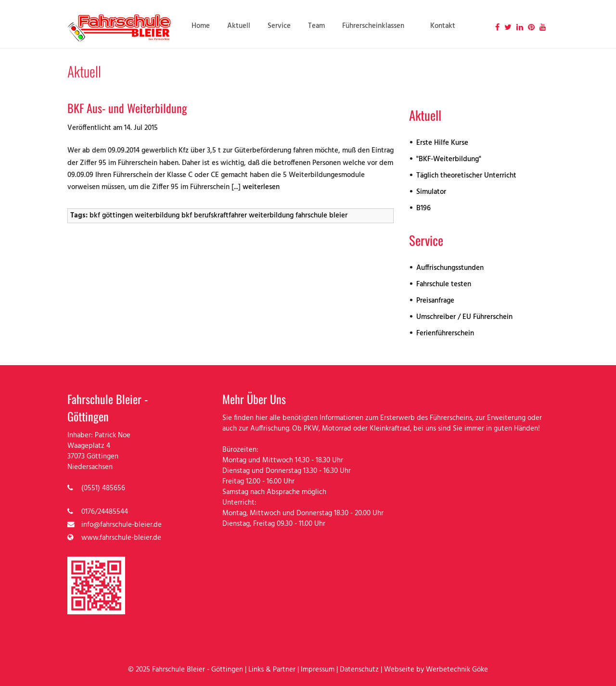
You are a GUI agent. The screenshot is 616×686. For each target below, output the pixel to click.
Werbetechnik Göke (457, 670)
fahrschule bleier (321, 216)
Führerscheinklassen (373, 26)
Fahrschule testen (444, 285)
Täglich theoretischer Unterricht (466, 176)
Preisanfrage (435, 301)
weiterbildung (157, 216)
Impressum (318, 670)
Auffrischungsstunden (450, 268)
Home (201, 26)
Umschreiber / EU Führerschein (464, 317)
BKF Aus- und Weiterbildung (127, 108)
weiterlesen (261, 187)
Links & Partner (272, 670)
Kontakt (443, 26)
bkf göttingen (111, 216)
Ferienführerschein (445, 334)
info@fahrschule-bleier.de (122, 525)
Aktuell (239, 26)
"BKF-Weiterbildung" (449, 159)
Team (316, 26)
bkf (187, 216)
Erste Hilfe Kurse (442, 143)
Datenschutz (359, 670)
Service (279, 26)
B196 (423, 209)
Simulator (431, 192)
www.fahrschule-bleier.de (121, 538)
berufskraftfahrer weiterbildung (244, 216)
